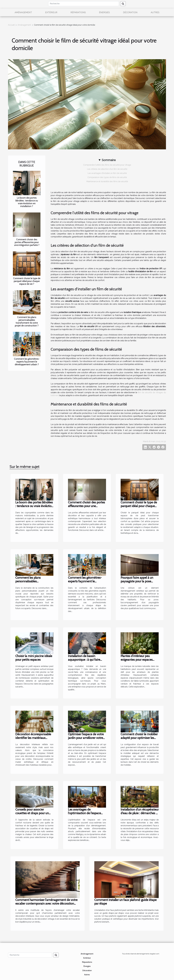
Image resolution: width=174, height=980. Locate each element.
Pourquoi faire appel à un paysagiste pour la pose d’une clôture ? (137, 581)
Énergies (104, 12)
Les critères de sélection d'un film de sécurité (107, 169)
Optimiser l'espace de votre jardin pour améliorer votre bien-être (86, 738)
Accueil (11, 25)
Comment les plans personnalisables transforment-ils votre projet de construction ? (27, 321)
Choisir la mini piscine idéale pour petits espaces (34, 658)
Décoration (130, 12)
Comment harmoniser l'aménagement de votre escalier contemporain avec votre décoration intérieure (46, 903)
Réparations (78, 12)
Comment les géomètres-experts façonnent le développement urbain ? (27, 362)
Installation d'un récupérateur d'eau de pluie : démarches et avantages (140, 813)
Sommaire (109, 160)
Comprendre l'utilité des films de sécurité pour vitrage (107, 165)
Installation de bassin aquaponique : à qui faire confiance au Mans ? (84, 660)
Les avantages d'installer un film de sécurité (107, 173)
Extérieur (51, 12)
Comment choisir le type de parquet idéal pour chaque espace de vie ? (27, 281)
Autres (155, 12)
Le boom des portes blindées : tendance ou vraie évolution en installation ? (27, 202)
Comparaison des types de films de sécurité (107, 177)
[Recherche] (84, 4)
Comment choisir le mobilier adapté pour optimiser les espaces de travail (139, 738)
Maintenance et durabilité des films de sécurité (107, 181)
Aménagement (23, 12)
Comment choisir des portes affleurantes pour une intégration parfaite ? (27, 242)
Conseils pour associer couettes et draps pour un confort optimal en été (32, 813)
